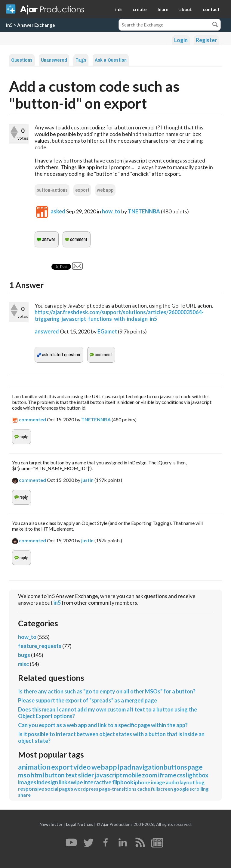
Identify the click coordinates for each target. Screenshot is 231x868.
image (158, 782)
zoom (150, 775)
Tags (81, 60)
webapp (105, 190)
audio (172, 782)
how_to (111, 211)
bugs (24, 655)
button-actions (52, 190)
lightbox (197, 775)
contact (211, 9)
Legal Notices (80, 824)
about (186, 9)
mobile (132, 775)
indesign (48, 782)
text (71, 775)
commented (32, 419)
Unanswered (54, 60)
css (181, 775)
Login (181, 40)
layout (187, 782)
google (181, 789)
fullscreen (162, 789)
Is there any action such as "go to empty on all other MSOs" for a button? (107, 691)
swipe (75, 782)
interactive (98, 782)
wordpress (86, 789)
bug (200, 782)
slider (86, 775)
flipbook (123, 782)
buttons (176, 767)
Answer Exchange (36, 25)
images (27, 782)
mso (24, 775)
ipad (124, 767)
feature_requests (40, 646)
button (55, 775)
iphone (142, 782)
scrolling (199, 789)
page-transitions (118, 789)
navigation (148, 767)
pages (66, 789)
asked (58, 211)
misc (23, 664)
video (82, 767)
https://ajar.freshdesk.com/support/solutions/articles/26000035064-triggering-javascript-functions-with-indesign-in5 (119, 315)
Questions (22, 60)
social (52, 789)
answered (47, 331)
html (37, 775)
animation (34, 767)
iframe (167, 775)
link (63, 782)
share (24, 795)
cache (144, 789)
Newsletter (51, 824)
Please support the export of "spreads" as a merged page (88, 700)
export (82, 190)
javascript (108, 775)
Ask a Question (111, 60)
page (195, 767)
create (140, 9)
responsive (31, 789)
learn (163, 9)
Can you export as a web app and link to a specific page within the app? (103, 725)
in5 (119, 9)
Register (206, 40)
